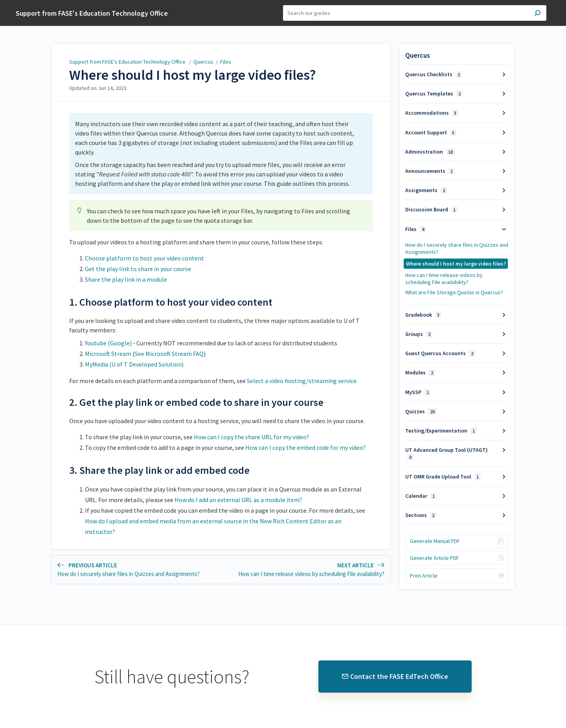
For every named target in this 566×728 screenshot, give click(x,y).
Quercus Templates (434, 94)
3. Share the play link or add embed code (159, 470)
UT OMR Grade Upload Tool (443, 477)
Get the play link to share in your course (138, 269)
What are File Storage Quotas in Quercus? (454, 292)
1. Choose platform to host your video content (171, 302)
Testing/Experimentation (441, 431)
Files (226, 62)
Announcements (430, 171)
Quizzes (421, 411)
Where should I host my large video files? (193, 75)
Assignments (426, 190)
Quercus (203, 62)
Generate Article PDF (435, 558)
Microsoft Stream (109, 354)
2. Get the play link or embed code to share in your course (196, 402)
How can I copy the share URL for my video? (252, 437)
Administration (430, 152)
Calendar (421, 496)
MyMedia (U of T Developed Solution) (134, 364)
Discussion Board (431, 209)
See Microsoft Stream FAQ (169, 354)
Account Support (431, 132)
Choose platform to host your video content (144, 258)
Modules (420, 372)
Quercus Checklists (434, 74)
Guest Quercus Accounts (440, 353)
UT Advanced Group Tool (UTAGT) (447, 453)
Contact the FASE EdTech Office (395, 676)
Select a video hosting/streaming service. (302, 381)
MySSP (418, 392)
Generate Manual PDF (435, 541)
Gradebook (423, 315)
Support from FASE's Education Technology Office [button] (92, 13)
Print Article (424, 576)
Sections (421, 515)
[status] (221, 154)
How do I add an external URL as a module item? (238, 500)
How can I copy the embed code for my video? (306, 447)
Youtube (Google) (109, 343)
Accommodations (432, 113)
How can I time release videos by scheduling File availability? (444, 279)
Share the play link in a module (126, 279)
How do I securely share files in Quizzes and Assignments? (457, 248)
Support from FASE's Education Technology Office (128, 62)
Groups (419, 334)
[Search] (415, 13)
